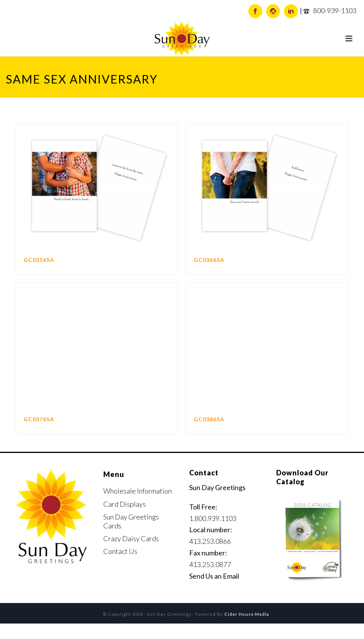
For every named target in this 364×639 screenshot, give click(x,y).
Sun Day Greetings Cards (131, 521)
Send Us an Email (214, 576)
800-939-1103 (335, 10)
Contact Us (120, 551)
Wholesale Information (138, 491)
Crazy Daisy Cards (131, 538)
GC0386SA (209, 419)
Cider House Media (247, 614)
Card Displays (125, 504)
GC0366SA (209, 260)
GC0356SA (39, 260)
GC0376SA (39, 419)
